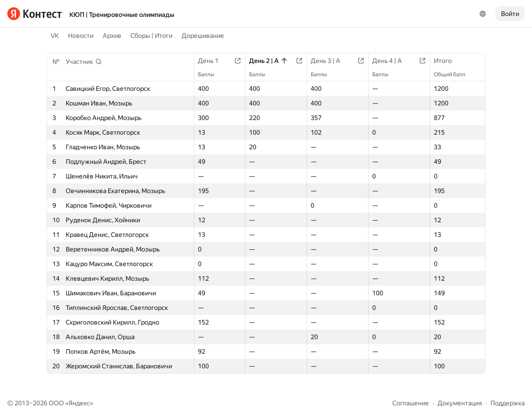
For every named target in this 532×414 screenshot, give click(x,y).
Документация (460, 403)
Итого (447, 61)
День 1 (213, 61)
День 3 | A (330, 61)
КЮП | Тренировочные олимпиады (122, 15)
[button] (84, 62)
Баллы (211, 74)
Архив (112, 36)
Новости (81, 36)
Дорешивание (203, 36)
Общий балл (454, 74)
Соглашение (411, 403)
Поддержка (508, 403)
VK (55, 36)
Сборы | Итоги (151, 36)
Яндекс (79, 403)
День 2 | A (269, 61)
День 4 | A (392, 61)
